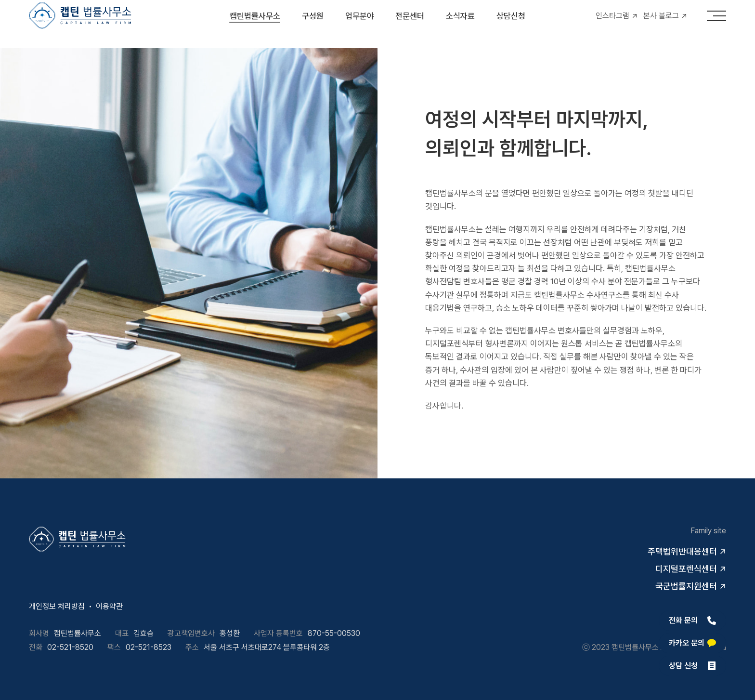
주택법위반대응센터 (682, 551)
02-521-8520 (70, 647)
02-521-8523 (149, 647)
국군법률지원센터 (686, 586)
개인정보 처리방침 (57, 606)
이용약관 (109, 606)
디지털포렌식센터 (686, 569)
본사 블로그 (661, 24)
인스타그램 (612, 24)
